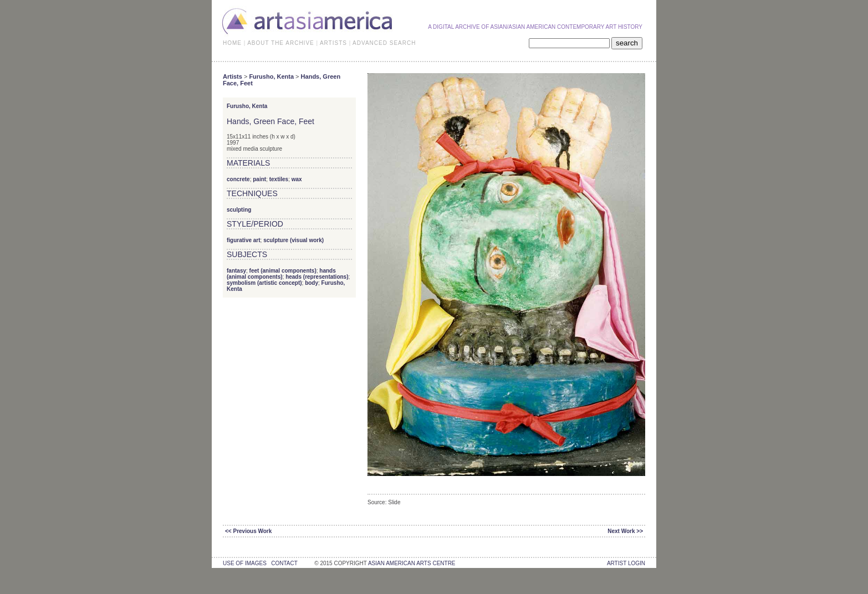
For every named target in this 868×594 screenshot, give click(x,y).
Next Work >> (625, 531)
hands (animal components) (281, 274)
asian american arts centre (412, 563)
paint (259, 179)
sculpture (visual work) (293, 240)
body (312, 283)
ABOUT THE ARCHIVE (281, 43)
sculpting (239, 210)
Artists (233, 76)
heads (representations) (317, 277)
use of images (245, 563)
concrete (238, 179)
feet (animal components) (283, 271)
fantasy (236, 271)
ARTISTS (333, 43)
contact (284, 563)
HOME (232, 43)
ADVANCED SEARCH (384, 43)
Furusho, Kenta (271, 76)
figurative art (244, 240)
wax (297, 179)
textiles (279, 179)
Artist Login (626, 563)
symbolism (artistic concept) (264, 283)
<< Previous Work (248, 531)
